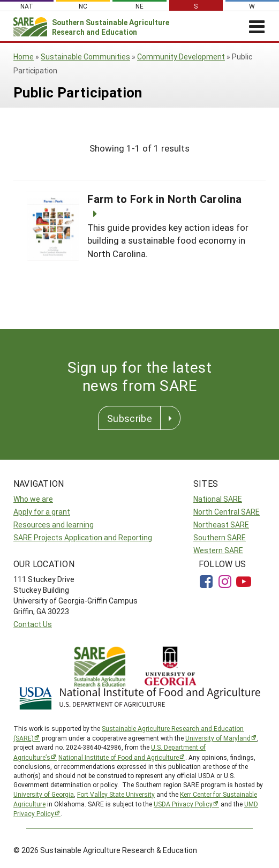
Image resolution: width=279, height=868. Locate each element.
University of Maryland (218, 738)
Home (24, 56)
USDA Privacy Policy (183, 804)
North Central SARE (227, 512)
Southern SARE (220, 537)
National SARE (218, 499)
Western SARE (218, 550)
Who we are (33, 499)
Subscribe (130, 418)
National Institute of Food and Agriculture (119, 757)
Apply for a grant (42, 512)
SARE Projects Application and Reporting (83, 537)
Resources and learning (54, 524)
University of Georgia (44, 794)
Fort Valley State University (116, 794)
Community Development (181, 56)
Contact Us (33, 624)
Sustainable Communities (85, 56)
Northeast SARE (221, 524)
